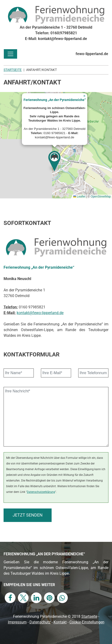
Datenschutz (40, 622)
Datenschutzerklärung (41, 492)
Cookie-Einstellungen (87, 622)
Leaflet (79, 197)
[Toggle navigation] (10, 54)
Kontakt (60, 622)
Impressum (17, 622)
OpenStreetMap (101, 197)
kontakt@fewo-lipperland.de (40, 313)
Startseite (89, 616)
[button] (55, 163)
